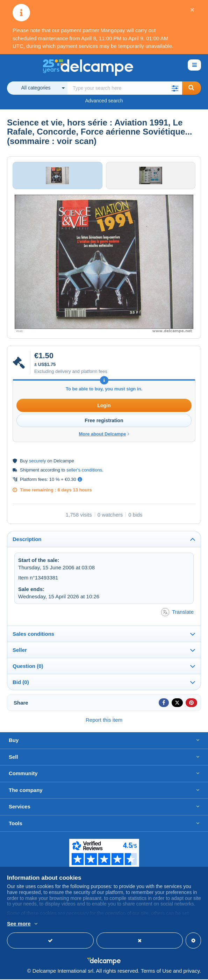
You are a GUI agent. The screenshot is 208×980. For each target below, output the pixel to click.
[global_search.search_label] (125, 88)
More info (85, 924)
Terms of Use (156, 971)
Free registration (104, 421)
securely (37, 462)
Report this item (104, 721)
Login (104, 406)
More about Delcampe (104, 435)
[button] (175, 88)
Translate (177, 613)
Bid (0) (21, 683)
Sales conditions (33, 635)
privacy (191, 971)
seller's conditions (84, 471)
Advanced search (104, 101)
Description (27, 540)
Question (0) (28, 667)
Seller (20, 651)
